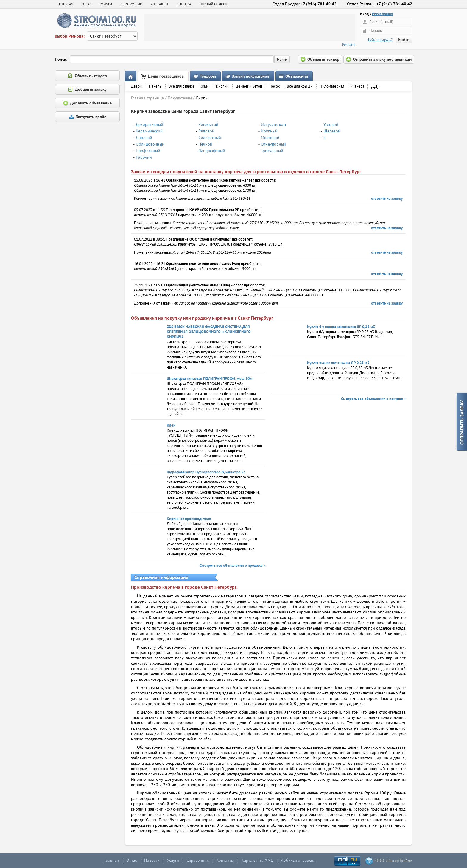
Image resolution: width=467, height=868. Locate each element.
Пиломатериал (332, 86)
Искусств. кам (273, 124)
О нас (131, 860)
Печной (205, 144)
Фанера (358, 86)
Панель (155, 86)
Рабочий (144, 157)
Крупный (269, 131)
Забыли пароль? (380, 39)
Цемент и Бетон (249, 86)
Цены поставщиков (166, 76)
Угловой (331, 124)
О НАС (87, 4)
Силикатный (210, 138)
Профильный (148, 151)
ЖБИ (205, 86)
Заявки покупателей (251, 76)
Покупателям (180, 98)
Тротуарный (272, 151)
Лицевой (144, 138)
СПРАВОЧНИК (131, 4)
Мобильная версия (298, 860)
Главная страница (147, 98)
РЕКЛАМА (184, 4)
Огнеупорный (274, 144)
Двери (136, 86)
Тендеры (208, 76)
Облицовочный (150, 144)
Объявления (297, 76)
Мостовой (270, 138)
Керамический (149, 131)
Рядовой (206, 131)
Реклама (349, 45)
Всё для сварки (181, 86)
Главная (66, 4)
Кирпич (222, 86)
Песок (274, 86)
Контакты (225, 860)
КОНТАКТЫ (159, 4)
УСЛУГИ (106, 4)
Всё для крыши (300, 86)
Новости (152, 860)
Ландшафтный (212, 151)
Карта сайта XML (257, 860)
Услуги (173, 860)
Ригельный (208, 124)
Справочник (198, 860)
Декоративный (150, 124)
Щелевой (332, 131)
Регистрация (383, 14)
